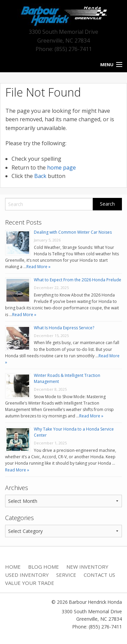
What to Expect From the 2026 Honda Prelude (78, 280)
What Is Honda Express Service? (64, 328)
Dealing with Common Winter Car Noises (73, 232)
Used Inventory (27, 575)
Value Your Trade (30, 583)
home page (61, 168)
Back (40, 176)
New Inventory (87, 567)
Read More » (38, 267)
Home (13, 567)
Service (66, 575)
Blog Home (44, 567)
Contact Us (99, 575)
